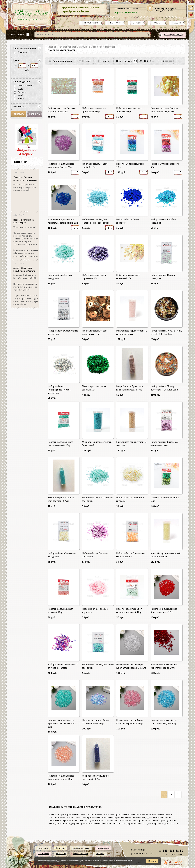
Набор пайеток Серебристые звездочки (63, 332)
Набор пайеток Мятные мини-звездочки (98, 499)
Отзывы (137, 23)
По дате (87, 61)
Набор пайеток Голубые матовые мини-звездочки (95, 221)
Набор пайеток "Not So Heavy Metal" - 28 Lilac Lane (166, 332)
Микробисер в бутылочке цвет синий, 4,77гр (95, 777)
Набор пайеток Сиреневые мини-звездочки (165, 444)
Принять (152, 861)
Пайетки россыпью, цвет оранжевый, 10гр (95, 110)
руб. (27, 70)
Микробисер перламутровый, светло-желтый (166, 555)
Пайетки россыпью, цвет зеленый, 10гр (129, 110)
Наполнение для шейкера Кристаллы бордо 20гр (164, 666)
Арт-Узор (22, 92)
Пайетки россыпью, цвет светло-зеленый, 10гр (60, 444)
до (28, 66)
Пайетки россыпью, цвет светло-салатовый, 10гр (129, 610)
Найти (148, 36)
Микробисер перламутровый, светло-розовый (131, 332)
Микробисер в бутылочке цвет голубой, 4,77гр (61, 499)
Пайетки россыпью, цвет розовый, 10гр (60, 610)
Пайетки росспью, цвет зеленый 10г (94, 388)
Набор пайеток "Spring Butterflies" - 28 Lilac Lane (164, 388)
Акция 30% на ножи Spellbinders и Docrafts (24, 269)
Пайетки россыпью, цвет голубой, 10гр (95, 165)
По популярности (62, 61)
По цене (105, 61)
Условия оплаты (80, 854)
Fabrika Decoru (25, 86)
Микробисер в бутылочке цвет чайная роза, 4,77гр (130, 388)
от (16, 66)
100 (146, 61)
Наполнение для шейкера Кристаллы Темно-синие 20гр (63, 221)
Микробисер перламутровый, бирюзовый (97, 444)
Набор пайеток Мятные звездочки (60, 277)
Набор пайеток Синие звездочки (128, 221)
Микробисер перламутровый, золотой (131, 444)
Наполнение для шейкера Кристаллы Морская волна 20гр (62, 723)
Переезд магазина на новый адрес (24, 221)
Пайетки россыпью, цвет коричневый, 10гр (95, 332)
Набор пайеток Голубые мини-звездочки (98, 666)
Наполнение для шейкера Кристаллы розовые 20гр (130, 722)
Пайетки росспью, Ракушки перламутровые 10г (62, 110)
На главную (43, 848)
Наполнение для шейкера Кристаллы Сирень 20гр (61, 165)
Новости (158, 23)
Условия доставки (81, 848)
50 (135, 61)
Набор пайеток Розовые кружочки (95, 610)
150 (152, 61)
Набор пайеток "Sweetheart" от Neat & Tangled (63, 666)
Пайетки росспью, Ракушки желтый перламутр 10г (164, 110)
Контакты (116, 23)
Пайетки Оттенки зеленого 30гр (165, 499)
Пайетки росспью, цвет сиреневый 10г (94, 277)
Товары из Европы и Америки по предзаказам (25, 179)
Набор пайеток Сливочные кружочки (130, 499)
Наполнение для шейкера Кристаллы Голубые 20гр (164, 722)
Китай (21, 95)
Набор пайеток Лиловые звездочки (95, 555)
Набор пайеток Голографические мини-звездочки (60, 389)
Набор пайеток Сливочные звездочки (62, 555)
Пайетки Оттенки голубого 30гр (130, 165)
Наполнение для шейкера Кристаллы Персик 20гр (61, 777)
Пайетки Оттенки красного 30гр (165, 165)
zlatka (21, 89)
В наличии (23, 52)
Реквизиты (61, 854)
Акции (178, 23)
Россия (21, 98)
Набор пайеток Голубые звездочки (163, 221)
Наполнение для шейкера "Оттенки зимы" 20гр (95, 722)
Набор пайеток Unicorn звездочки (163, 277)
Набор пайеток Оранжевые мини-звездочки (131, 555)
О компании (43, 854)
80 (140, 61)
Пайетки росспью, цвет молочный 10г (128, 277)
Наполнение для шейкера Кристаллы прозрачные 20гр (131, 666)
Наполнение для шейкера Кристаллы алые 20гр (164, 610)
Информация (91, 23)
